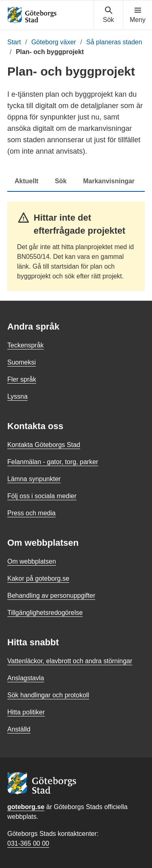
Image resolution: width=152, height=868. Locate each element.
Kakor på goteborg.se (38, 578)
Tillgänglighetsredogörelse (45, 613)
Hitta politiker (26, 712)
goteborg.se (26, 807)
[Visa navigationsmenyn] (138, 15)
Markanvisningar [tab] (109, 181)
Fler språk (22, 379)
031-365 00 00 (28, 843)
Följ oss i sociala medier (42, 496)
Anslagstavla (26, 678)
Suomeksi (21, 362)
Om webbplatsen (32, 561)
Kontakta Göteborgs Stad (44, 445)
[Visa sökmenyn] (108, 15)
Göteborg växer (54, 42)
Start (14, 42)
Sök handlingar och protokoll (48, 695)
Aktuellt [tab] (27, 181)
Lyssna (17, 396)
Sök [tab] (61, 181)
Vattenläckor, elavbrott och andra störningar (70, 661)
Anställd (19, 729)
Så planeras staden (114, 42)
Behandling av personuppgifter (51, 596)
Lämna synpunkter (34, 479)
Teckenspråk (26, 345)
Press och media (31, 513)
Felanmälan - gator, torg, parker (53, 462)
